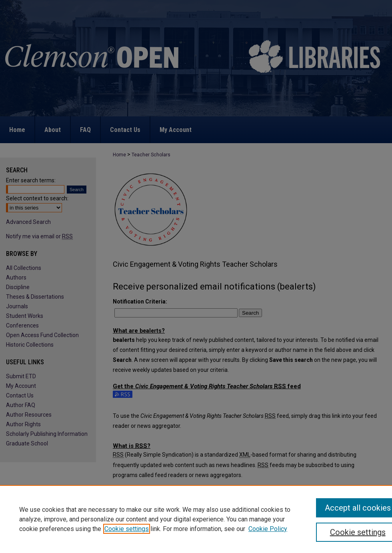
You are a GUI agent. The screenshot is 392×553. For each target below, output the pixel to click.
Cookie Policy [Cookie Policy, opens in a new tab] (268, 529)
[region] (196, 519)
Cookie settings (127, 529)
